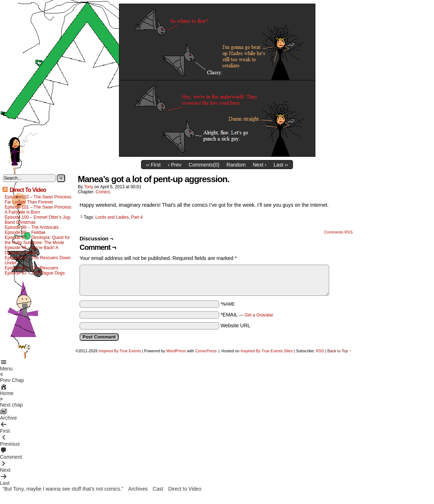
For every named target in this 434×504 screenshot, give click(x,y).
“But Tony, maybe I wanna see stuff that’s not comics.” (63, 489)
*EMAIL (247, 315)
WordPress (176, 351)
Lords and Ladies (112, 217)
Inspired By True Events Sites (267, 351)
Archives (138, 489)
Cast (158, 489)
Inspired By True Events (120, 351)
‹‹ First (153, 165)
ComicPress (206, 351)
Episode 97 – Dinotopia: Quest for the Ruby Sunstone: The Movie (37, 240)
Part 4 (137, 217)
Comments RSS (338, 232)
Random (236, 165)
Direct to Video (185, 489)
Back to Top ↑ (339, 351)
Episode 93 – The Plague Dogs (35, 273)
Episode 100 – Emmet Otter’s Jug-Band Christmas (38, 220)
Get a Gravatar (259, 315)
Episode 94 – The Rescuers (31, 268)
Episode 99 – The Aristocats (32, 227)
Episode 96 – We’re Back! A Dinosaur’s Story (31, 250)
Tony (88, 187)
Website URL (235, 325)
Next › (259, 165)
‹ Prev (175, 165)
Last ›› (281, 165)
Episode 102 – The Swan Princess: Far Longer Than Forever (39, 199)
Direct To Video (28, 190)
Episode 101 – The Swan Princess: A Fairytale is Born (39, 210)
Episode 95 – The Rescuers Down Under (38, 260)
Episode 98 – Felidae (25, 232)
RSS (320, 351)
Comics (103, 192)
